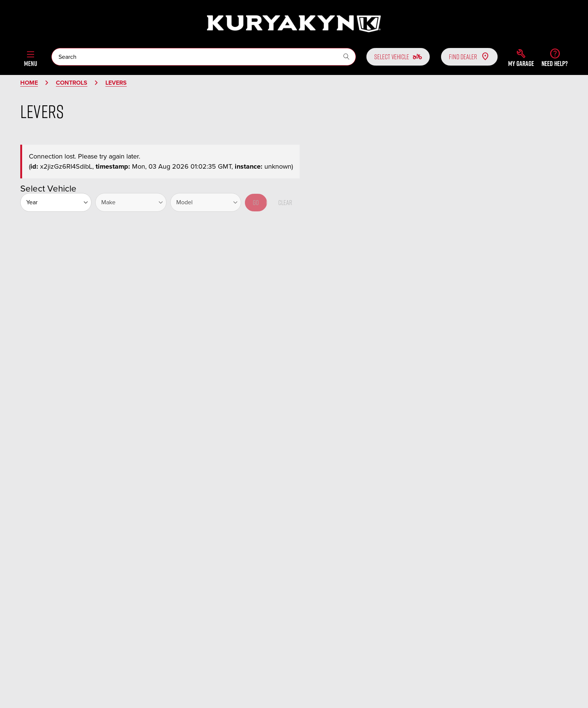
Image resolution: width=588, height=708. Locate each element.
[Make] (131, 202)
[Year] (56, 202)
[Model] (206, 202)
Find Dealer (469, 57)
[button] (521, 58)
